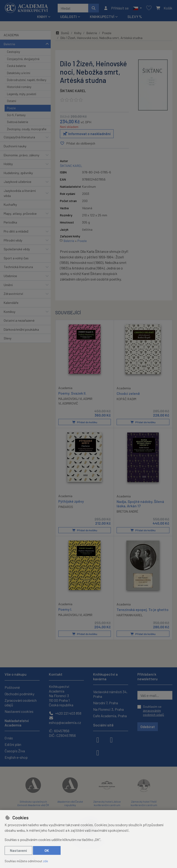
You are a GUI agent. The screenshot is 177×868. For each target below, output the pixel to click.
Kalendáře (11, 303)
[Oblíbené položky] (149, 8)
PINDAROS (66, 507)
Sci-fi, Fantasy (16, 115)
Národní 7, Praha (106, 703)
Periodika (10, 222)
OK (47, 850)
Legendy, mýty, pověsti (22, 94)
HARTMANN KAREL (130, 615)
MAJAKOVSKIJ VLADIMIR (75, 615)
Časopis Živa (15, 751)
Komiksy (10, 312)
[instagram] (111, 739)
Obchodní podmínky (19, 694)
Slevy (8, 338)
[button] (137, 8)
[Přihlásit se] (116, 8)
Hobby (8, 164)
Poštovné (12, 687)
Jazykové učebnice (18, 182)
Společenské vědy (17, 249)
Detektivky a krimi (19, 73)
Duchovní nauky (15, 146)
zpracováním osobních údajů (153, 712)
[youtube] (98, 752)
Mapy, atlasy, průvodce (20, 213)
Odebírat (148, 727)
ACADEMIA (11, 35)
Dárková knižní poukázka (21, 329)
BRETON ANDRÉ (127, 511)
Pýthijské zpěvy (71, 501)
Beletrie (9, 44)
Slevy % (135, 17)
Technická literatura (18, 267)
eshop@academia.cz (65, 720)
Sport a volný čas (16, 258)
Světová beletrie (18, 122)
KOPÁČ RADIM (126, 399)
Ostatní (12, 101)
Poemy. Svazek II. (72, 393)
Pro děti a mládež (16, 231)
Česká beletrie (16, 66)
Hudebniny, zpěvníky (18, 173)
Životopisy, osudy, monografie (27, 129)
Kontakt (56, 674)
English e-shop (16, 757)
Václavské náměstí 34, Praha (110, 694)
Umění (8, 285)
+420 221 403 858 (65, 713)
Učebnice (10, 276)
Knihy (78, 33)
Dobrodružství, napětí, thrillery (27, 80)
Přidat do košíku (85, 422)
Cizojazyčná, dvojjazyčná (23, 59)
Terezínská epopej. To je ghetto (143, 609)
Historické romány (19, 87)
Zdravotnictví (13, 294)
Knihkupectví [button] (102, 17)
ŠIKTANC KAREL (73, 91)
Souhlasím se (153, 711)
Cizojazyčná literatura (19, 137)
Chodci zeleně (128, 393)
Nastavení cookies (19, 711)
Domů (62, 33)
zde (46, 861)
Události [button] (68, 17)
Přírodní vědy (13, 240)
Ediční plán (13, 744)
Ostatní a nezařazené (19, 320)
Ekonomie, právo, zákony (22, 155)
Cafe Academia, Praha (110, 716)
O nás (9, 738)
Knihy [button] (42, 17)
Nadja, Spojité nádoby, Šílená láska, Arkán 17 (140, 503)
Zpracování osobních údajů (21, 703)
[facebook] (98, 739)
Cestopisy (13, 52)
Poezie (11, 108)
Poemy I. (65, 609)
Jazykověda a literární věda (20, 193)
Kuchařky (10, 204)
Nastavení (18, 850)
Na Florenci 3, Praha (108, 709)
